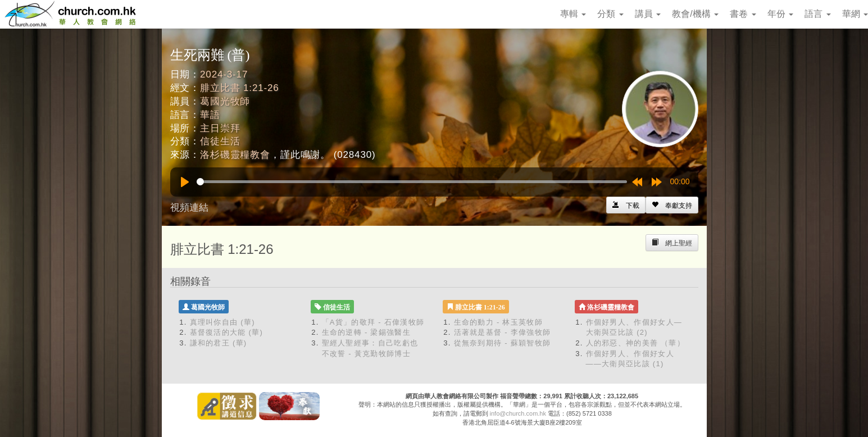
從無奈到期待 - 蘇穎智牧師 (503, 343)
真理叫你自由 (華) (222, 322)
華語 (210, 115)
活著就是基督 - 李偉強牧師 (503, 332)
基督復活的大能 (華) (227, 332)
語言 (817, 14)
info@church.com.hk (518, 413)
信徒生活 (220, 141)
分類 (610, 14)
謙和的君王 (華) (219, 343)
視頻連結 (189, 208)
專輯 (573, 14)
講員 (648, 14)
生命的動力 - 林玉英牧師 (498, 322)
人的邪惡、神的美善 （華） (636, 343)
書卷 (743, 14)
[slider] (412, 182)
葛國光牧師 (225, 101)
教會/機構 (695, 14)
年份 (780, 14)
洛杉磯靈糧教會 (235, 155)
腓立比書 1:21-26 (240, 88)
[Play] (185, 182)
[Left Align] (672, 205)
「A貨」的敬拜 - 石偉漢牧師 (373, 322)
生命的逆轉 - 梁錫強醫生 (366, 332)
